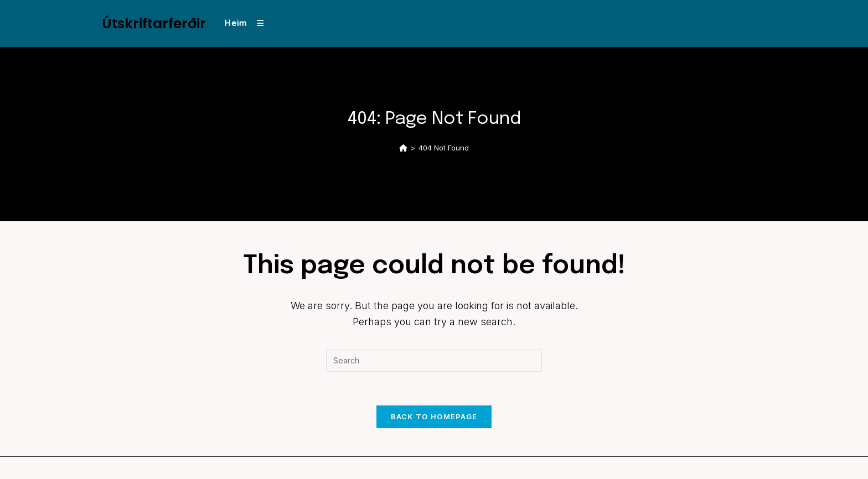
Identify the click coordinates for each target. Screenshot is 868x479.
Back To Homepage (434, 416)
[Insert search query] (434, 361)
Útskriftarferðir (154, 24)
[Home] (403, 148)
